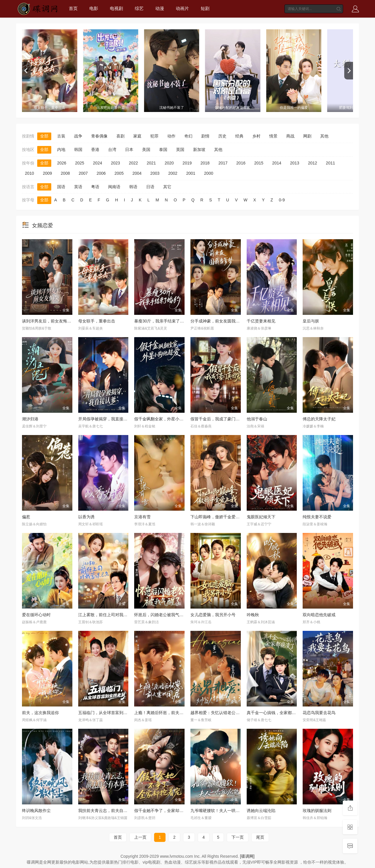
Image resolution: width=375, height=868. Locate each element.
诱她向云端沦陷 (261, 811)
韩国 (78, 150)
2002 (173, 173)
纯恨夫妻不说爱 (317, 517)
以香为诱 (86, 517)
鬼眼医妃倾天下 (261, 517)
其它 (167, 187)
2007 (83, 173)
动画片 (182, 8)
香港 (95, 150)
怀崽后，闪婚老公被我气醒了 (161, 615)
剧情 (205, 136)
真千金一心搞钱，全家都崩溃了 (275, 713)
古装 (61, 136)
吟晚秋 (253, 615)
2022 (133, 163)
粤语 (95, 187)
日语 (150, 187)
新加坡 (199, 150)
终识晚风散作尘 (36, 811)
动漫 (160, 8)
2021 (151, 163)
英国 (180, 150)
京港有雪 (142, 517)
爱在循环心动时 (36, 615)
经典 (239, 136)
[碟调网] (247, 856)
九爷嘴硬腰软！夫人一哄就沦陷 (219, 811)
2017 (223, 163)
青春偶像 (99, 136)
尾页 (260, 837)
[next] (349, 71)
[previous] (26, 71)
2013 (295, 163)
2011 (330, 163)
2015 (259, 163)
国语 (61, 187)
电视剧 (116, 8)
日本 (129, 150)
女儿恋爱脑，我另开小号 (213, 615)
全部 (44, 136)
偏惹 (26, 517)
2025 (80, 163)
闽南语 (114, 187)
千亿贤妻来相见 (261, 321)
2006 (101, 173)
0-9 (282, 200)
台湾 (112, 150)
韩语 (133, 187)
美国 (146, 150)
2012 (312, 163)
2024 (97, 163)
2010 (29, 173)
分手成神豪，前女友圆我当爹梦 (219, 321)
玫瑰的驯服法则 (317, 811)
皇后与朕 (311, 321)
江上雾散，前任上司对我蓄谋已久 (109, 615)
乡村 (256, 136)
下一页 (238, 837)
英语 (78, 187)
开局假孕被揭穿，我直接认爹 (105, 419)
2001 (191, 173)
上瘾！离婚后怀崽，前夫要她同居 (165, 713)
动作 (171, 136)
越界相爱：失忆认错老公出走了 (219, 713)
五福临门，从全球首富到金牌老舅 (109, 713)
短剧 (205, 8)
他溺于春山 (257, 419)
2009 (47, 173)
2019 (187, 163)
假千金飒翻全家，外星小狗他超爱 (165, 419)
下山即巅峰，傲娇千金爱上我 (217, 517)
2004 (137, 173)
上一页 (140, 837)
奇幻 (188, 136)
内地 (61, 150)
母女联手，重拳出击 (97, 321)
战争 (78, 136)
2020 (169, 163)
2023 (115, 163)
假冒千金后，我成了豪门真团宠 (219, 419)
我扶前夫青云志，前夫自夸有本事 (109, 811)
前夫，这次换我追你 (40, 713)
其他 (324, 136)
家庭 (137, 136)
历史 (222, 136)
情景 (273, 136)
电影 (94, 8)
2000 (209, 173)
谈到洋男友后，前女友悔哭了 (49, 321)
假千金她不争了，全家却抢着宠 (163, 811)
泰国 (163, 150)
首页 (73, 8)
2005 (119, 173)
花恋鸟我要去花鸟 (319, 713)
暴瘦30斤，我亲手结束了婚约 (161, 321)
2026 (62, 163)
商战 (290, 136)
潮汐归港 (30, 419)
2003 (155, 173)
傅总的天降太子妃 (319, 419)
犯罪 (154, 136)
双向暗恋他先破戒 (319, 615)
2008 (65, 173)
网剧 (307, 136)
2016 (241, 163)
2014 (277, 163)
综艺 (139, 8)
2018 (205, 163)
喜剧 (120, 136)
